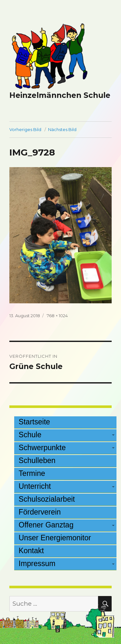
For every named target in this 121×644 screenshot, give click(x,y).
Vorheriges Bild (25, 129)
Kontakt (31, 551)
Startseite (34, 422)
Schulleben (37, 460)
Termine (32, 473)
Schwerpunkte (42, 448)
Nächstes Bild (62, 129)
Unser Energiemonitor (55, 538)
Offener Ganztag (46, 525)
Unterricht (35, 486)
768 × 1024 (57, 316)
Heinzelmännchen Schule (60, 95)
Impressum (37, 563)
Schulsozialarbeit (47, 499)
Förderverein (40, 512)
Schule (30, 435)
